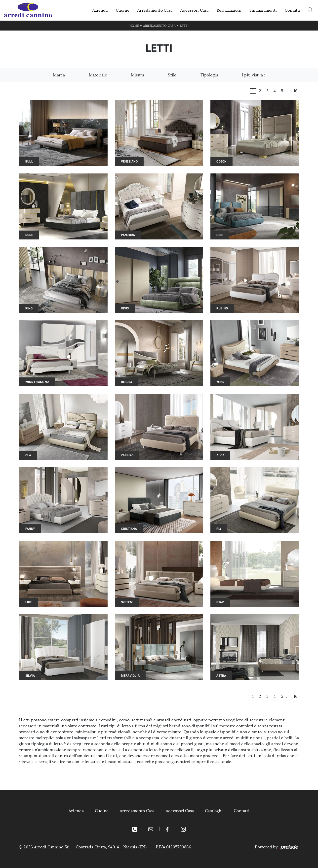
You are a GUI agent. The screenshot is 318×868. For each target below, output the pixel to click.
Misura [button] (138, 75)
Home (134, 26)
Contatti (293, 10)
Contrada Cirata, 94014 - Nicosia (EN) (111, 847)
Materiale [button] (98, 75)
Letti (184, 26)
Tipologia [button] (209, 75)
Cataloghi (214, 811)
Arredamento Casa (155, 10)
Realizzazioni (229, 10)
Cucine (123, 10)
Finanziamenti (263, 10)
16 (296, 91)
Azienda (100, 10)
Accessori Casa (195, 10)
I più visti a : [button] (254, 75)
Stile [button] (172, 75)
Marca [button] (59, 75)
